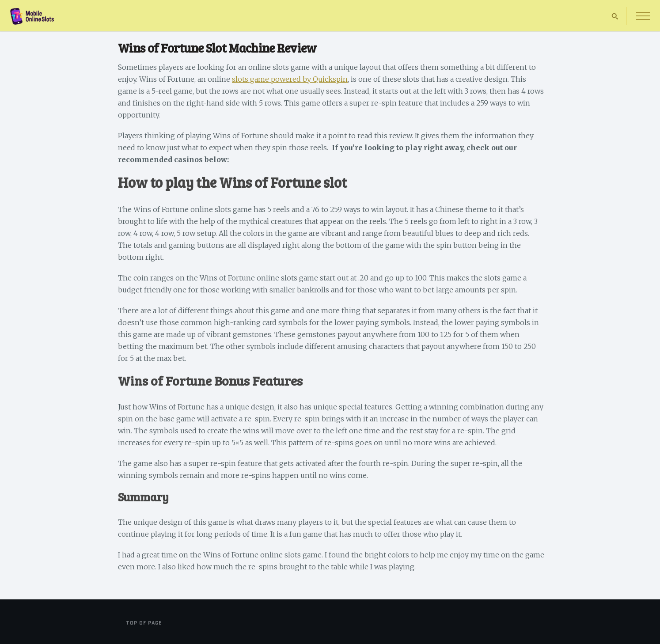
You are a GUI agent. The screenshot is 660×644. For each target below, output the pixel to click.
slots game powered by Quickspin (290, 79)
